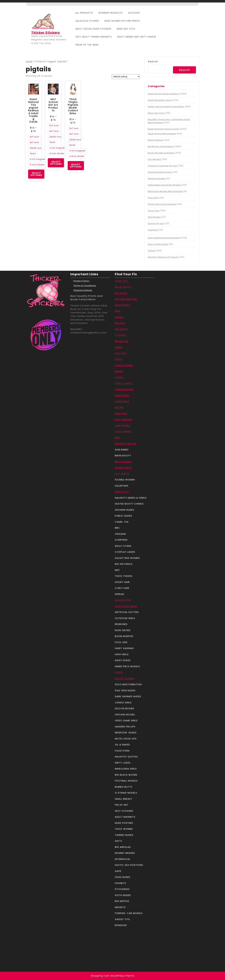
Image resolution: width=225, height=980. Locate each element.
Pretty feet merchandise (162, 204)
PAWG (119, 672)
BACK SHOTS (124, 287)
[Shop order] (126, 77)
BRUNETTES (122, 341)
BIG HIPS (120, 323)
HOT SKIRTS (122, 474)
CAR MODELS (123, 425)
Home (29, 62)
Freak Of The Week (87, 45)
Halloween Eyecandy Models (164, 185)
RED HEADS (121, 329)
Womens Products (111, 13)
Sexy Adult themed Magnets (94, 37)
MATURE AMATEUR (126, 299)
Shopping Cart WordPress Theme (112, 976)
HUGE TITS (122, 281)
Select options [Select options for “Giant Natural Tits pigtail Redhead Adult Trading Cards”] (36, 174)
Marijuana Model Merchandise (165, 191)
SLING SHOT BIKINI (126, 606)
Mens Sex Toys (126, 29)
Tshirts (152, 251)
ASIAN (119, 347)
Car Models (154, 159)
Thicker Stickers (46, 33)
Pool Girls (153, 198)
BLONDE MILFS (123, 468)
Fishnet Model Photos (160, 172)
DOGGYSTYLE (123, 600)
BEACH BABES (123, 462)
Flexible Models (157, 179)
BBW (118, 311)
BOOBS (119, 407)
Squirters (153, 230)
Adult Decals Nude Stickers (93, 29)
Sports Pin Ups (156, 223)
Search (153, 62)
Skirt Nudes (154, 217)
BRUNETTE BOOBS (126, 443)
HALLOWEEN (122, 395)
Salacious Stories (87, 21)
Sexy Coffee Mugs (158, 244)
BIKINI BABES (122, 305)
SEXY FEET (121, 353)
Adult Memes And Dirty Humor (137, 37)
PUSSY (119, 359)
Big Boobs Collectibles (161, 146)
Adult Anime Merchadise (162, 134)
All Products (84, 13)
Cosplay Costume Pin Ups (163, 166)
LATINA (119, 377)
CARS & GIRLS (123, 383)
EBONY (119, 371)
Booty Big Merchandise (161, 153)
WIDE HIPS (121, 413)
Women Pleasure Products (163, 257)
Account (134, 13)
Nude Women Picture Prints (122, 21)
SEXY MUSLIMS (124, 419)
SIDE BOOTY (122, 492)
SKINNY (119, 317)
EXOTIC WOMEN (125, 678)
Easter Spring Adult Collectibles (166, 107)
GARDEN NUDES (124, 389)
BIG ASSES (121, 293)
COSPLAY (121, 335)
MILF (117, 438)
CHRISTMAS (122, 401)
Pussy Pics (154, 211)
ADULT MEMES (123, 431)
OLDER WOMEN (124, 365)
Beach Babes (155, 140)
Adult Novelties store (160, 100)
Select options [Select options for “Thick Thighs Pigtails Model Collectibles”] (76, 166)
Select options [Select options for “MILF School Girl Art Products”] (56, 163)
